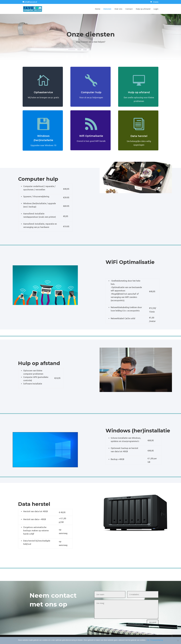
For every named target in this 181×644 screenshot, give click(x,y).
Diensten (107, 9)
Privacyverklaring (157, 640)
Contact (129, 9)
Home (98, 9)
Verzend (153, 622)
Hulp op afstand (143, 9)
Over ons (118, 9)
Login (156, 9)
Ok (148, 640)
